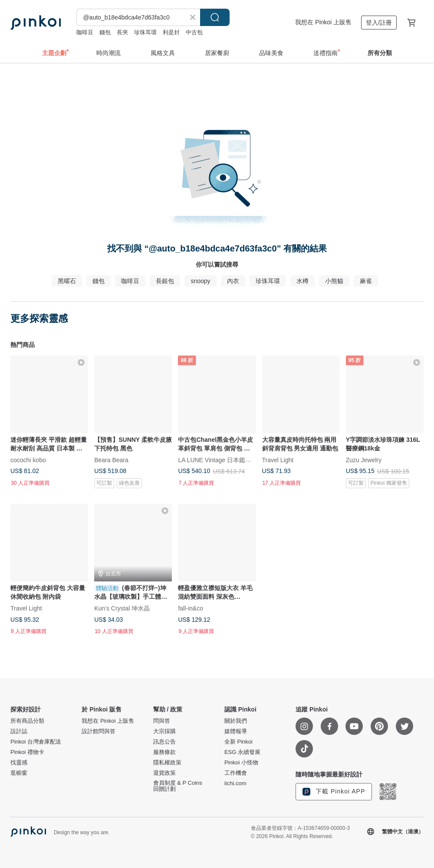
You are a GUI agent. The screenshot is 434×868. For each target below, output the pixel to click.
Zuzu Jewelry (364, 460)
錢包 (105, 32)
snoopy (200, 281)
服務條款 (164, 752)
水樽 (302, 281)
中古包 (194, 32)
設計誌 (19, 731)
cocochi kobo (28, 460)
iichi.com (235, 783)
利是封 (171, 32)
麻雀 (366, 281)
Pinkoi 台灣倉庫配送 (36, 742)
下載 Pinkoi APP (334, 792)
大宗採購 (164, 731)
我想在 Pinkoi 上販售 (323, 22)
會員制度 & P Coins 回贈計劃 (178, 786)
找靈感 (19, 763)
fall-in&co (191, 608)
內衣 (233, 281)
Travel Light (278, 460)
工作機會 (236, 773)
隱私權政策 (167, 763)
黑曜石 (67, 281)
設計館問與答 (99, 731)
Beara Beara (111, 460)
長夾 (122, 32)
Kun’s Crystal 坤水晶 (122, 608)
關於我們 (236, 721)
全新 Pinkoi (238, 742)
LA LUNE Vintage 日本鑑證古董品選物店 (233, 460)
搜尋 (215, 17)
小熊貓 (334, 281)
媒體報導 (236, 731)
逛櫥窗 (19, 773)
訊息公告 (164, 742)
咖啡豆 (85, 32)
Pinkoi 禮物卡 (27, 752)
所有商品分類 (27, 721)
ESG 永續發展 (242, 752)
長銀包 (165, 281)
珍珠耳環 (145, 32)
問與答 (162, 721)
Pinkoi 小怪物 (241, 763)
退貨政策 (164, 773)
